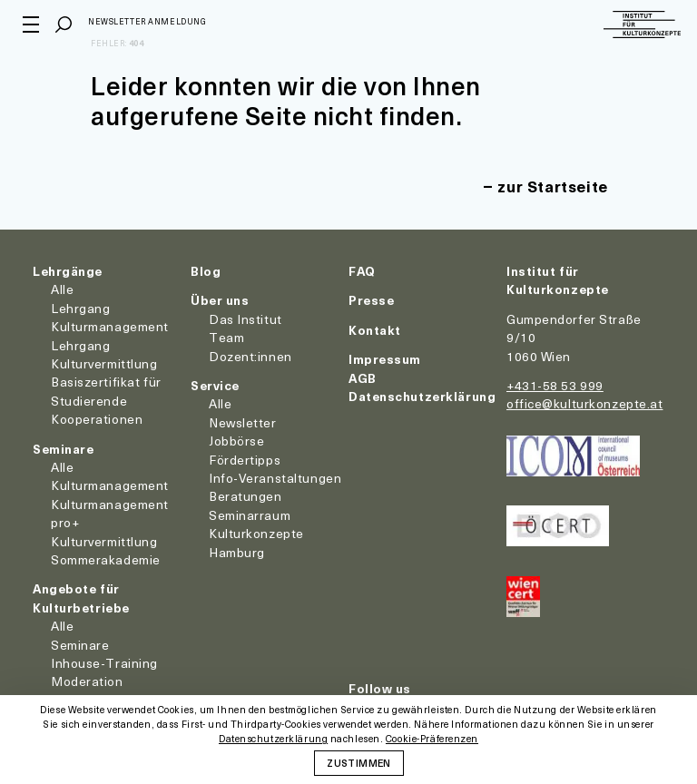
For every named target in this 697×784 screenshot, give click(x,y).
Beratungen (245, 496)
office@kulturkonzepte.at (584, 403)
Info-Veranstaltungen (275, 478)
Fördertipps (245, 460)
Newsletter (243, 422)
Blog (206, 271)
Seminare (63, 449)
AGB (363, 378)
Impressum (385, 359)
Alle (62, 289)
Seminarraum (250, 515)
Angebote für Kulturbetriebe (81, 598)
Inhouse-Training (104, 663)
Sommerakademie (106, 559)
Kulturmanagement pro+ (110, 513)
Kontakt (375, 330)
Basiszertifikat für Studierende (106, 391)
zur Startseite (546, 186)
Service (215, 385)
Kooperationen (97, 419)
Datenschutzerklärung (422, 396)
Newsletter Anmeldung (157, 23)
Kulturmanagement (110, 485)
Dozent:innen (250, 356)
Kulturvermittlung (104, 541)
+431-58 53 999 (555, 385)
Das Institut (245, 319)
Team (226, 337)
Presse (371, 300)
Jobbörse (236, 441)
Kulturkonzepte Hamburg (256, 542)
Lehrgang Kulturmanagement (110, 317)
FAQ (362, 271)
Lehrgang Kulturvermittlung (104, 354)
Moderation (87, 681)
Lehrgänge (68, 271)
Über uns (220, 300)
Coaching (80, 700)
